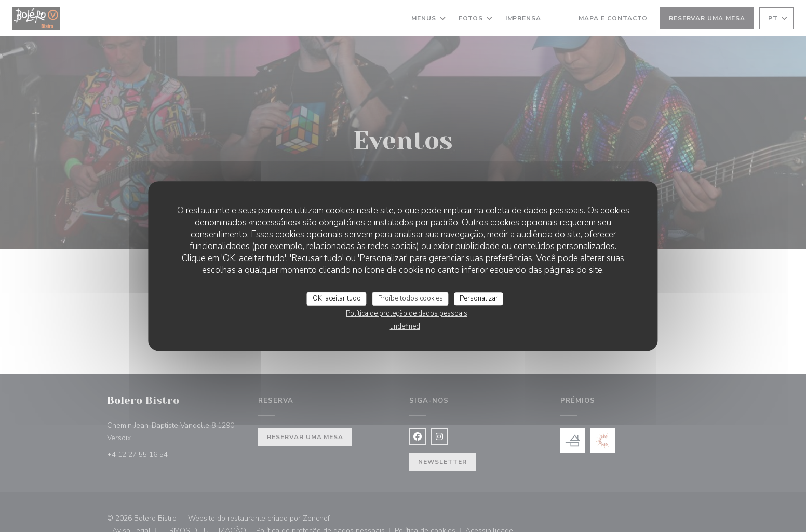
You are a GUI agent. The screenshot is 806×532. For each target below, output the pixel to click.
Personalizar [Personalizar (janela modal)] (479, 298)
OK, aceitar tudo (337, 298)
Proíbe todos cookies (411, 298)
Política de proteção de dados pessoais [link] (407, 313)
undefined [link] (405, 326)
